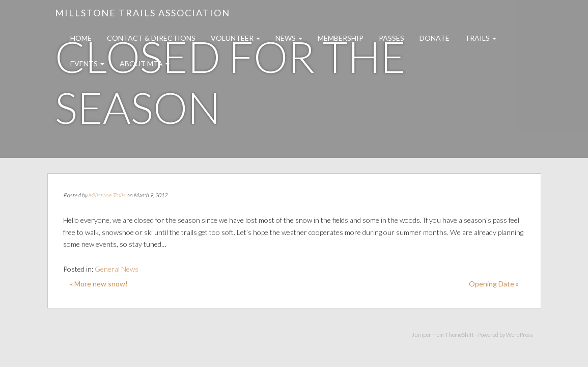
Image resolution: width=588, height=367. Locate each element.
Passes (391, 38)
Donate (435, 38)
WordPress (520, 335)
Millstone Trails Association (143, 13)
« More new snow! (99, 284)
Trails (481, 38)
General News (117, 269)
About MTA (145, 63)
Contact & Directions (151, 38)
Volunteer (235, 38)
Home (81, 38)
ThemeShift (459, 335)
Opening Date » (494, 284)
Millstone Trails (107, 195)
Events (87, 63)
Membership (341, 38)
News (289, 38)
